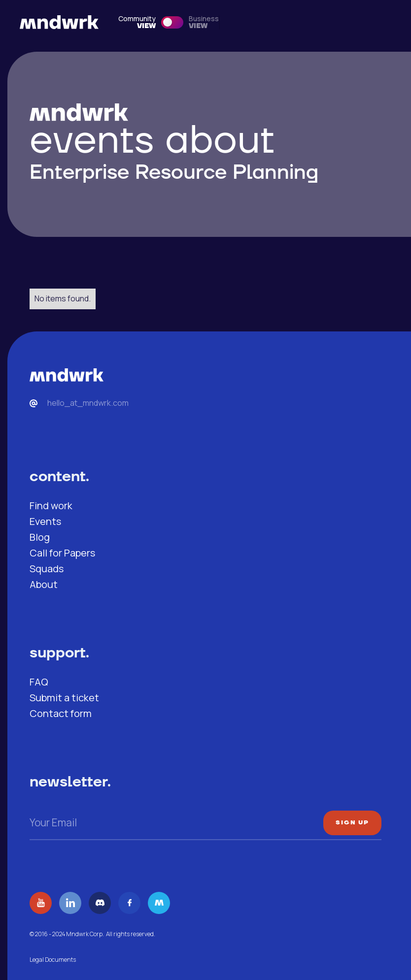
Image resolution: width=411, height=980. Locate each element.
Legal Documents (53, 960)
